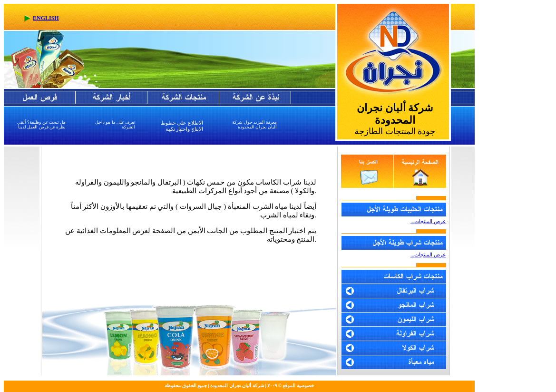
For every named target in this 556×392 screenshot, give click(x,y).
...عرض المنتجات (428, 255)
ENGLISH (46, 18)
